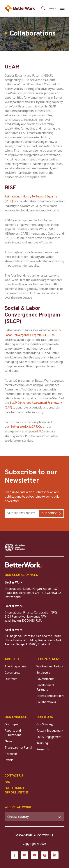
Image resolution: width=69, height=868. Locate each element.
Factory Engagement (50, 731)
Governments (45, 679)
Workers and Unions (50, 666)
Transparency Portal (18, 747)
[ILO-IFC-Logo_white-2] (15, 547)
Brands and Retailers (50, 696)
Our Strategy (45, 724)
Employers (43, 673)
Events (9, 760)
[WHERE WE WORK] (34, 817)
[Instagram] (45, 855)
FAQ (7, 782)
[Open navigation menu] (62, 8)
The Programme (15, 666)
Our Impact (12, 724)
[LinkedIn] (55, 855)
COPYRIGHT (45, 836)
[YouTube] (35, 855)
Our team (11, 679)
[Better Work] (24, 565)
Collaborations (46, 702)
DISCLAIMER (24, 835)
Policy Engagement (50, 737)
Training (42, 743)
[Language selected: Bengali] (52, 8)
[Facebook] (14, 855)
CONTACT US (14, 775)
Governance (13, 673)
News (8, 741)
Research (11, 754)
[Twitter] (24, 855)
